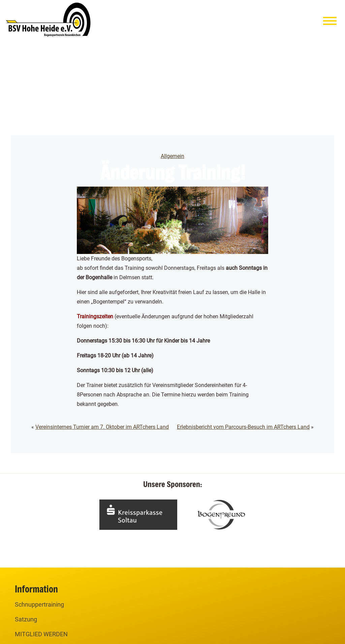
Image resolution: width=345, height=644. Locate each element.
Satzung (26, 619)
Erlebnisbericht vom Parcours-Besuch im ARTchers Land (243, 427)
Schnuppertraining (39, 604)
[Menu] (330, 22)
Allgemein (172, 156)
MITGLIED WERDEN (41, 634)
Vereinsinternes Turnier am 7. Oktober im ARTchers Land (102, 427)
